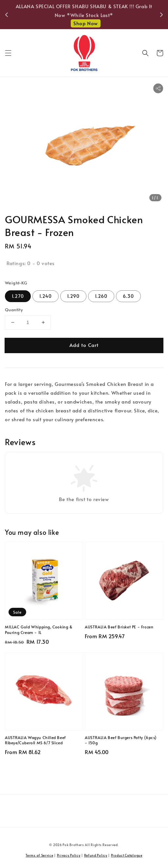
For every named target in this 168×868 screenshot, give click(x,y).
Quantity (14, 310)
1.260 (101, 296)
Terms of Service (39, 855)
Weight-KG (16, 283)
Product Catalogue (127, 855)
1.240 (46, 296)
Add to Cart (84, 345)
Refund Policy (96, 855)
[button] (8, 53)
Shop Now (86, 23)
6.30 (128, 296)
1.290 (73, 296)
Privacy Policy (69, 855)
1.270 (18, 296)
